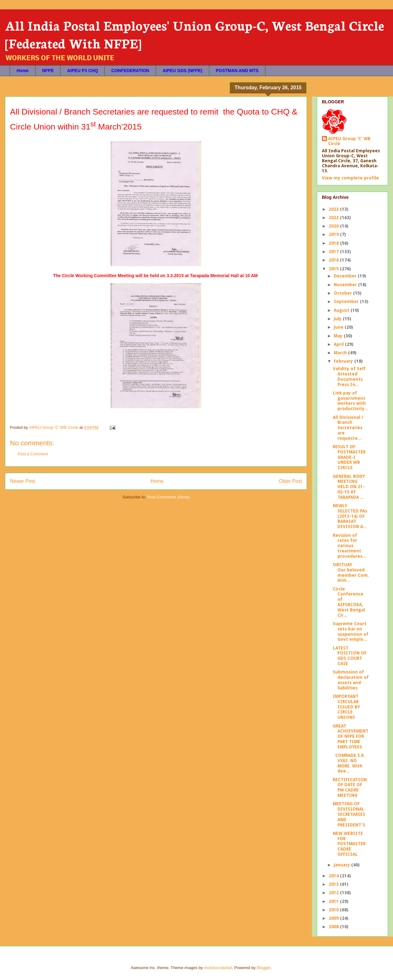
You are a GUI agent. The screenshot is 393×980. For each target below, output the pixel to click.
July (338, 319)
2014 (334, 876)
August (342, 310)
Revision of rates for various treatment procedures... (349, 546)
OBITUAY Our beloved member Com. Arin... (351, 572)
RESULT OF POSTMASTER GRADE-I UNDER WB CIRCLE (349, 457)
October (343, 293)
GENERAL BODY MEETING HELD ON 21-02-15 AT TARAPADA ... (349, 487)
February (344, 361)
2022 (334, 218)
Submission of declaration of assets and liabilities (351, 680)
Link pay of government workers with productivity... (351, 401)
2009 (334, 918)
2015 (334, 269)
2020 (334, 226)
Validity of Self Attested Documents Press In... (349, 376)
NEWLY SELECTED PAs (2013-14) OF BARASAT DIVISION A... (350, 516)
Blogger (264, 968)
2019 (334, 234)
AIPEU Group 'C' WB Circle (349, 141)
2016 (334, 260)
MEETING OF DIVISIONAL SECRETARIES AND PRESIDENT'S (349, 814)
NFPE (48, 71)
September (347, 301)
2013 (334, 884)
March (341, 353)
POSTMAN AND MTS (237, 71)
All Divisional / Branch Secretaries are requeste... (348, 428)
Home (23, 71)
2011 (334, 901)
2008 (334, 927)
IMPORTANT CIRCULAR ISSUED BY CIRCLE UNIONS (346, 707)
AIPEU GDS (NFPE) (182, 71)
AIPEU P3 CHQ (82, 71)
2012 (334, 893)
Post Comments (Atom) (168, 497)
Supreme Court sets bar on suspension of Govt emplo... (351, 631)
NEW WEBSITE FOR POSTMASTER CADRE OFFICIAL (349, 844)
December (346, 276)
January (342, 865)
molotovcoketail (218, 968)
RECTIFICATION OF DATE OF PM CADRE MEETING (350, 787)
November (346, 285)
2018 (334, 243)
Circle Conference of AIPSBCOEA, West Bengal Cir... (349, 602)
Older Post (290, 481)
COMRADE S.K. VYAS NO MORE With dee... (349, 763)
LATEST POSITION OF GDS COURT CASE (350, 656)
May (339, 336)
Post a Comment (33, 454)
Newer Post (23, 481)
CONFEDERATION (130, 71)
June (339, 327)
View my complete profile (350, 178)
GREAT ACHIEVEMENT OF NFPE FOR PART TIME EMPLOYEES (351, 736)
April (339, 344)
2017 (334, 252)
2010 (334, 910)
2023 (334, 209)
